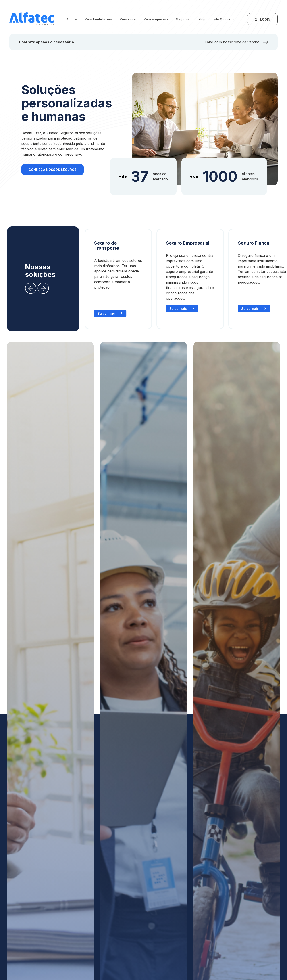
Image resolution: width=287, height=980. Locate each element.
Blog (201, 19)
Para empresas (156, 19)
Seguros (183, 19)
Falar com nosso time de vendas (236, 42)
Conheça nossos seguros (53, 170)
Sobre (72, 19)
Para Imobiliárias (98, 19)
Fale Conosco (223, 19)
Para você (128, 19)
